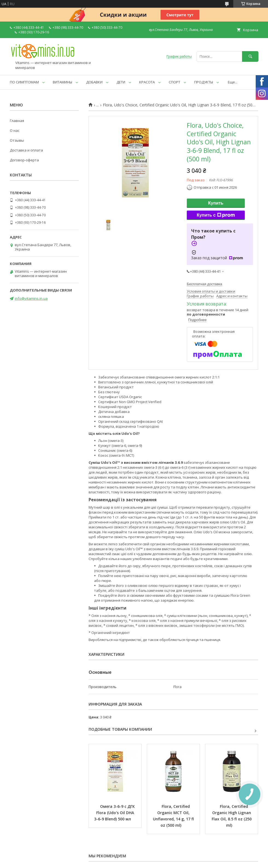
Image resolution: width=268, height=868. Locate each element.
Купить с (216, 215)
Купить (216, 203)
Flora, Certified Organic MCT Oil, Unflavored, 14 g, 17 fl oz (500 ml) (174, 816)
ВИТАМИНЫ (62, 82)
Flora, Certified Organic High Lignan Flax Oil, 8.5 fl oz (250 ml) (232, 816)
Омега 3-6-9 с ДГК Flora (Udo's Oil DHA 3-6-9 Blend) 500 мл (115, 813)
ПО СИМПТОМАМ (24, 82)
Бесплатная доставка (204, 284)
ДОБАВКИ (94, 82)
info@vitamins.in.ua (31, 298)
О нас (15, 130)
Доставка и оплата (26, 150)
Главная (17, 121)
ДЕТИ (121, 82)
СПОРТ (174, 82)
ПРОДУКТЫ (204, 82)
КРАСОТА (147, 82)
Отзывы (17, 140)
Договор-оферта (24, 160)
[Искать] (250, 56)
